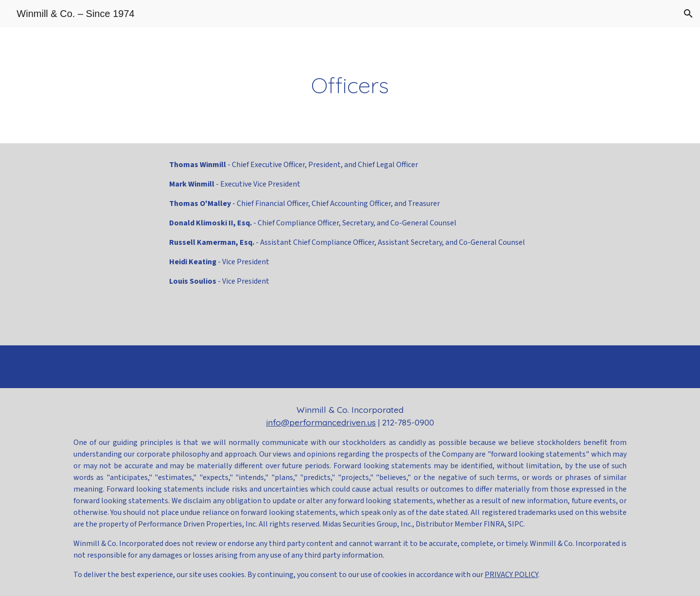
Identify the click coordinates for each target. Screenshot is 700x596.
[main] (350, 85)
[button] (688, 14)
